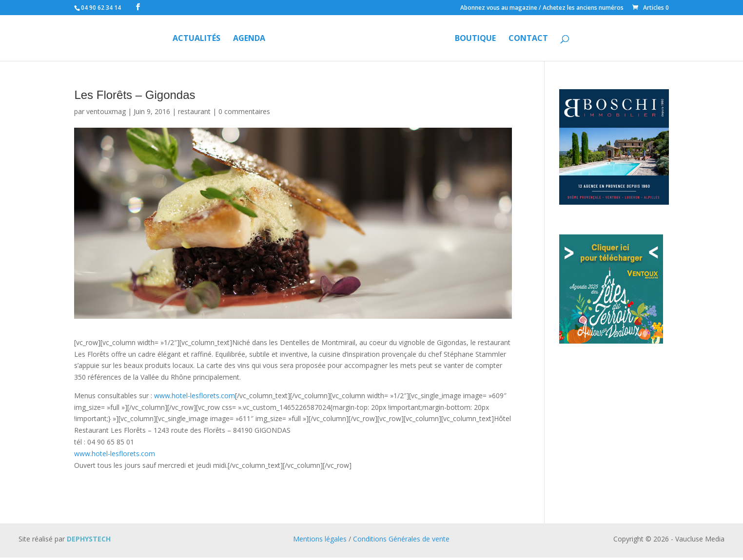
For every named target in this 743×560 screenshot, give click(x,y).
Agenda (249, 39)
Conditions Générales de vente (401, 539)
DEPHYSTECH (89, 539)
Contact (528, 39)
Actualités (196, 39)
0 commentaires (244, 111)
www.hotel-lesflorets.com (195, 396)
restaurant (194, 111)
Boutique (475, 39)
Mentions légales (320, 539)
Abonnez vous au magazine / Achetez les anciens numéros (542, 8)
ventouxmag (106, 111)
